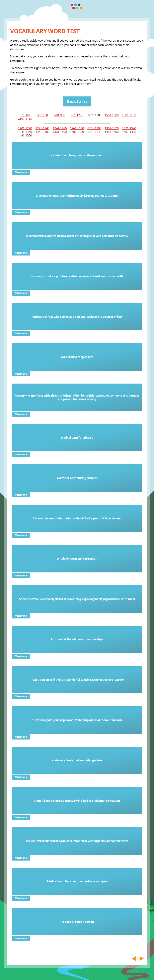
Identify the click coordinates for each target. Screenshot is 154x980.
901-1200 (77, 115)
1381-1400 (60, 132)
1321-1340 (129, 128)
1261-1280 (77, 128)
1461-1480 (129, 132)
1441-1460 (112, 132)
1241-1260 (60, 128)
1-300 (25, 115)
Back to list (77, 101)
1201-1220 (25, 128)
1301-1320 (112, 128)
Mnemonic (21, 172)
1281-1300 (94, 128)
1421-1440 (94, 132)
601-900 (60, 115)
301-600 (42, 115)
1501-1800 (112, 115)
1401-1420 (77, 132)
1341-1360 (25, 132)
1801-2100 (129, 115)
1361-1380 (42, 132)
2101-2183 (25, 119)
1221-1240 (42, 128)
